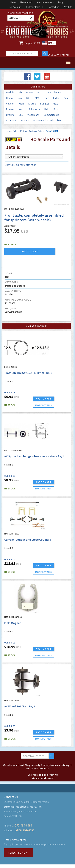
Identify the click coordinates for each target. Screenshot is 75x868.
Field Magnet (13, 623)
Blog (61, 2)
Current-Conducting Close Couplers (28, 540)
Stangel (44, 104)
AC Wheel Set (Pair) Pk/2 (20, 706)
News (13, 2)
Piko (19, 98)
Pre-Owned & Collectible (47, 120)
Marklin (10, 92)
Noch (21, 109)
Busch (57, 109)
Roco (40, 92)
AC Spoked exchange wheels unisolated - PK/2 (34, 456)
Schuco (25, 120)
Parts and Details (37, 131)
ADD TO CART (44, 399)
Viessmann (33, 115)
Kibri (21, 104)
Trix (20, 92)
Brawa (30, 92)
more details (44, 405)
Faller (56, 98)
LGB (28, 98)
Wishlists (68, 7)
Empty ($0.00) (32, 43)
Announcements (45, 2)
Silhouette (34, 109)
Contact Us (53, 7)
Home (8, 131)
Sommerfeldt (51, 115)
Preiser (10, 109)
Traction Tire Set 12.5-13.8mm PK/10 (28, 373)
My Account (15, 7)
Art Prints (11, 120)
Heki (47, 109)
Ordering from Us (35, 7)
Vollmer (10, 104)
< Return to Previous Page (20, 165)
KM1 (37, 98)
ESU (21, 115)
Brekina (10, 115)
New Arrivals (26, 2)
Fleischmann (54, 92)
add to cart (30, 251)
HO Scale (23, 131)
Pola (66, 98)
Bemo (9, 98)
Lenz (46, 98)
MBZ (55, 104)
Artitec (32, 104)
